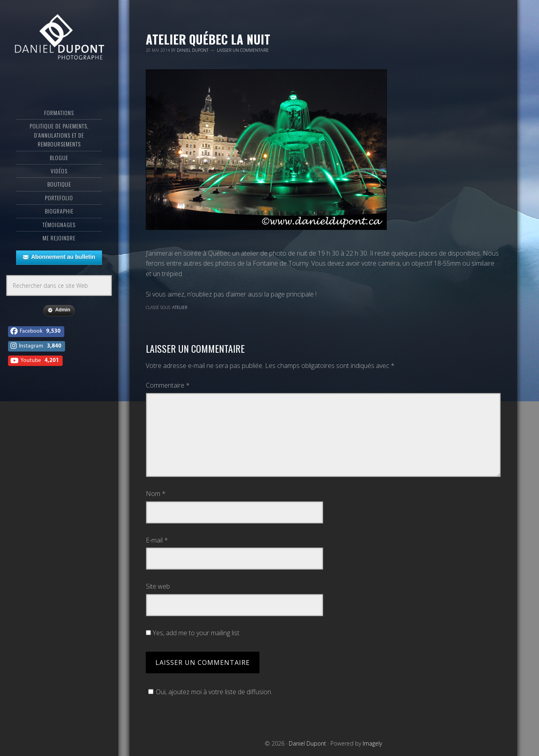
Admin (59, 310)
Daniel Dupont (59, 38)
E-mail (157, 540)
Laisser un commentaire (243, 50)
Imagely (372, 743)
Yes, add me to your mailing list (193, 633)
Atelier (180, 307)
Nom (156, 494)
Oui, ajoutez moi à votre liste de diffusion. (209, 692)
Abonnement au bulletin (59, 257)
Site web (158, 586)
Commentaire (168, 385)
